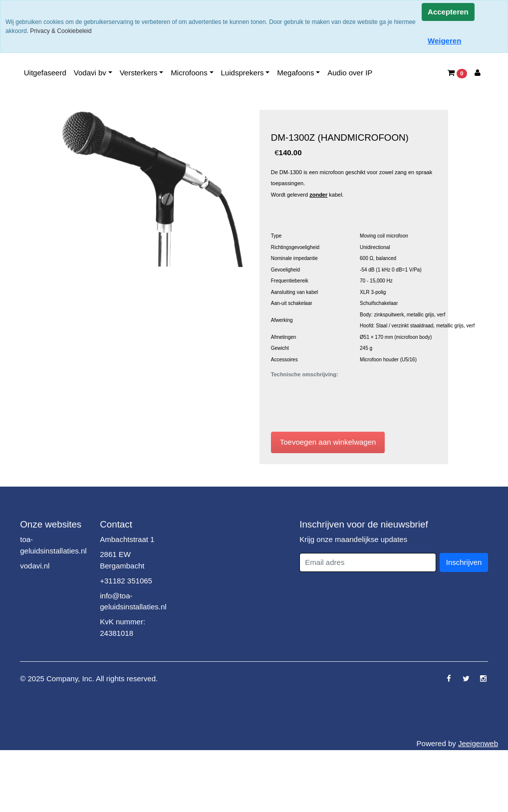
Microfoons (189, 73)
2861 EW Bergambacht (122, 560)
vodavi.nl (35, 566)
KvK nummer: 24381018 (123, 627)
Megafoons (295, 73)
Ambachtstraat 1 (127, 539)
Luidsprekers (243, 73)
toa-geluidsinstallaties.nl (53, 545)
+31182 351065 (126, 581)
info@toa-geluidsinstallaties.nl (133, 601)
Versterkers (139, 73)
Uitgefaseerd (45, 73)
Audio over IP (350, 73)
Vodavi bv (90, 73)
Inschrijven (464, 562)
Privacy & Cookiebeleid (61, 31)
